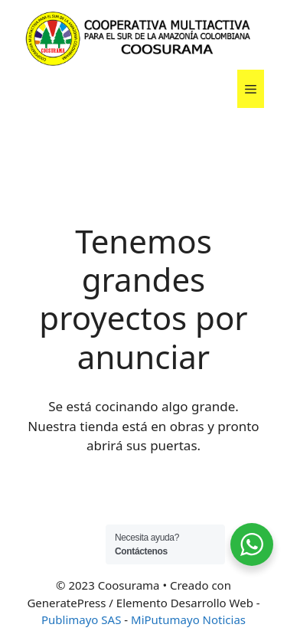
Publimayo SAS (81, 619)
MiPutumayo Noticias (188, 619)
